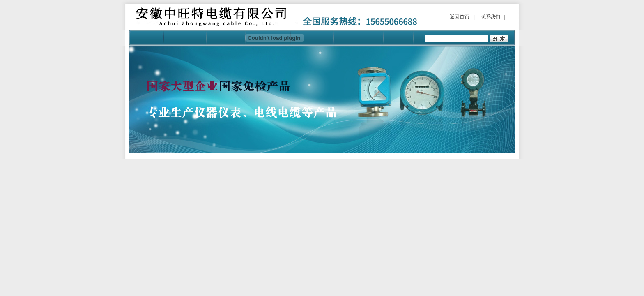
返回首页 (460, 17)
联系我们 (490, 17)
